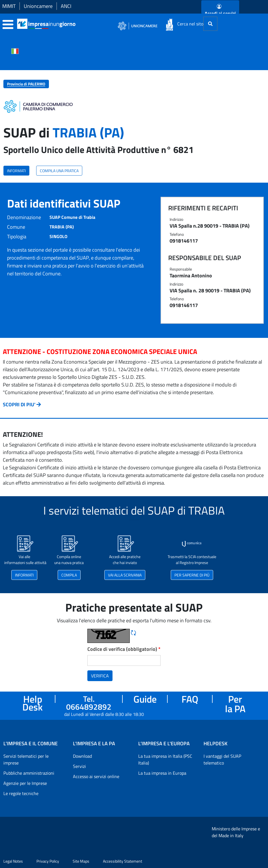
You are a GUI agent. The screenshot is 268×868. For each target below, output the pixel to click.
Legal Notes (13, 861)
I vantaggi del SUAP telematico (222, 759)
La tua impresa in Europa (162, 773)
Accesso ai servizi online (96, 776)
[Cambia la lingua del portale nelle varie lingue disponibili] (15, 51)
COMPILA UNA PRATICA (59, 171)
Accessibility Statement (123, 861)
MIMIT (9, 6)
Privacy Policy (48, 861)
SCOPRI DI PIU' (19, 404)
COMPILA (69, 575)
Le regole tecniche (21, 793)
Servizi (79, 766)
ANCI (66, 6)
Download (82, 756)
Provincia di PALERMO (26, 84)
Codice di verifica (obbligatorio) (124, 649)
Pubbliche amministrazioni (29, 773)
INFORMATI (16, 171)
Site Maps (81, 861)
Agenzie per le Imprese (25, 783)
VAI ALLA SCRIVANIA (125, 575)
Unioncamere (38, 6)
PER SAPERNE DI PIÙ (192, 575)
